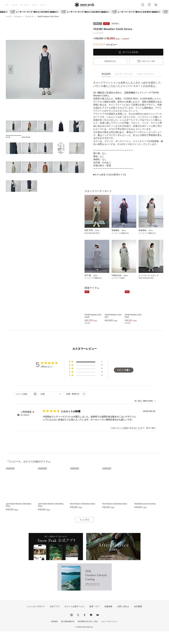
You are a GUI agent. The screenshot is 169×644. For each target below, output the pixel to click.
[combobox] (51, 407)
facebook (85, 627)
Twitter (78, 627)
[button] (80, 69)
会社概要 (138, 619)
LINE (91, 627)
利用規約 (55, 634)
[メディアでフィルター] (76, 407)
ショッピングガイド (36, 619)
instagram (72, 627)
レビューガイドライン (109, 634)
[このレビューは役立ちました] (147, 441)
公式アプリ (55, 619)
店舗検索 (108, 619)
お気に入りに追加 (148, 61)
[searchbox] (23, 406)
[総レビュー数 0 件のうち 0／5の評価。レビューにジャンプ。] (105, 45)
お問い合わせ (123, 619)
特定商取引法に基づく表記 (88, 634)
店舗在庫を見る (110, 61)
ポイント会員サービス (75, 619)
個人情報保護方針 (68, 634)
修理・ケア (94, 619)
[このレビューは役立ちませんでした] (152, 441)
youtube (98, 627)
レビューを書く (124, 383)
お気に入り (149, 6)
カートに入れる (130, 52)
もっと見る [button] (85, 532)
